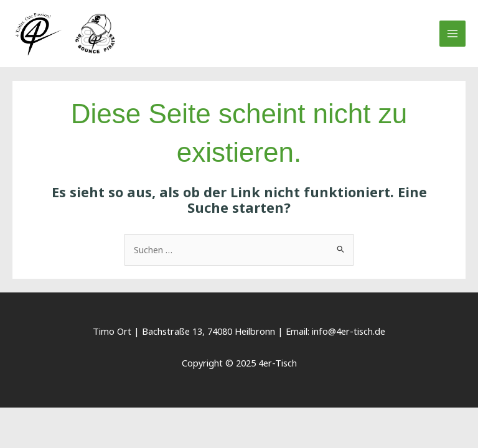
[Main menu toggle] (452, 34)
